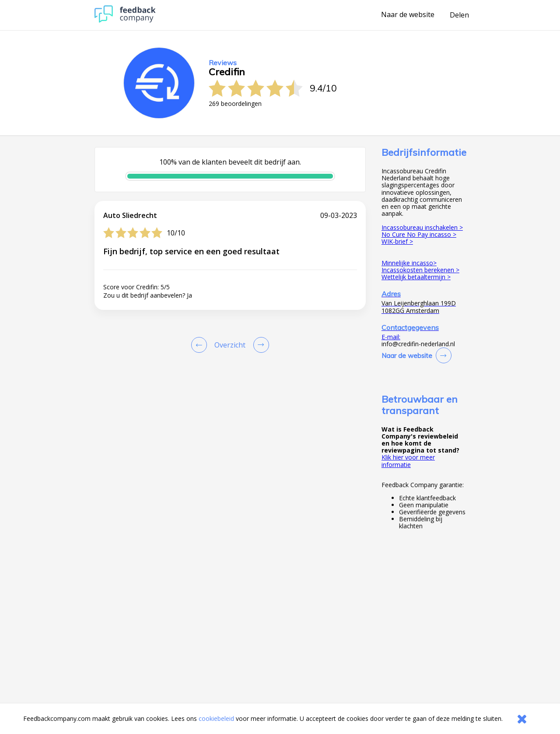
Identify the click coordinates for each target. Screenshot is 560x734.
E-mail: (391, 337)
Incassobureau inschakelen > (422, 227)
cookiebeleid (216, 718)
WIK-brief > (397, 241)
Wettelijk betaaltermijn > (416, 277)
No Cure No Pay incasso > (419, 234)
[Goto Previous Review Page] (201, 345)
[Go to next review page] (259, 345)
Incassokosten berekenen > (420, 270)
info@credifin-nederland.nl (418, 344)
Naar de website (408, 15)
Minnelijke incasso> (409, 263)
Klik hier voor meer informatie (408, 461)
